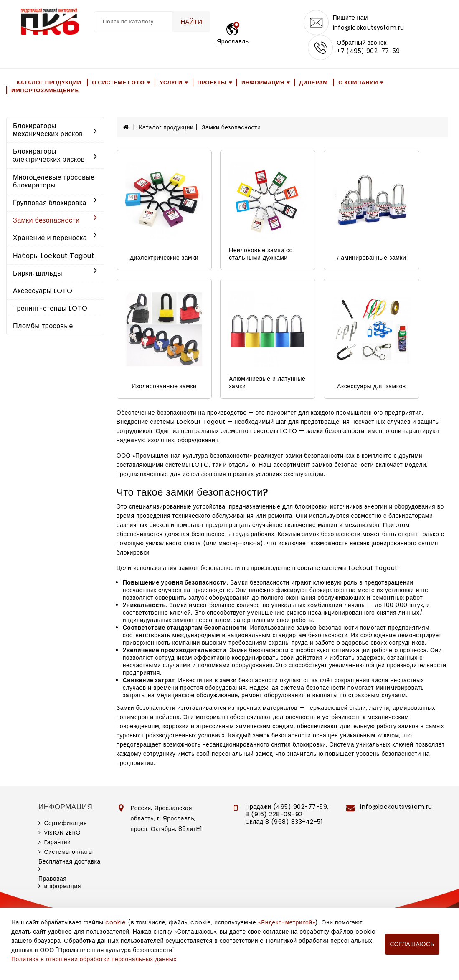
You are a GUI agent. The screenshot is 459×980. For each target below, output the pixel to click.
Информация (263, 82)
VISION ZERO (62, 833)
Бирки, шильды (55, 273)
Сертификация (65, 823)
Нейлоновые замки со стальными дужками (261, 254)
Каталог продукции (49, 82)
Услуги (171, 82)
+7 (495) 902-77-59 (368, 51)
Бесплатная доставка (70, 862)
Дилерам (313, 82)
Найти (191, 22)
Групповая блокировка (55, 203)
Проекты (212, 82)
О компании (358, 82)
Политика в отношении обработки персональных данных (94, 959)
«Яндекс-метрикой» (287, 922)
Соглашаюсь (412, 944)
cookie (115, 922)
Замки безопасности (55, 220)
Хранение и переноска (55, 238)
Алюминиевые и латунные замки (267, 382)
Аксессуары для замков (372, 386)
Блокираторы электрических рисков (55, 155)
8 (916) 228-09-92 (274, 814)
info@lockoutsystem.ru (369, 28)
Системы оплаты (68, 852)
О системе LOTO (118, 82)
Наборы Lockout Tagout (54, 256)
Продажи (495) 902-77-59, (287, 807)
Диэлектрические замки (164, 258)
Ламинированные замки (372, 258)
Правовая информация (60, 882)
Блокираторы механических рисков (55, 130)
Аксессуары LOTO (43, 291)
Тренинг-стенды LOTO (50, 308)
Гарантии (57, 842)
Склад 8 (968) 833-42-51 (284, 822)
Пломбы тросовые (43, 326)
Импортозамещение (45, 90)
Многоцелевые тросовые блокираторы (54, 181)
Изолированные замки (164, 386)
